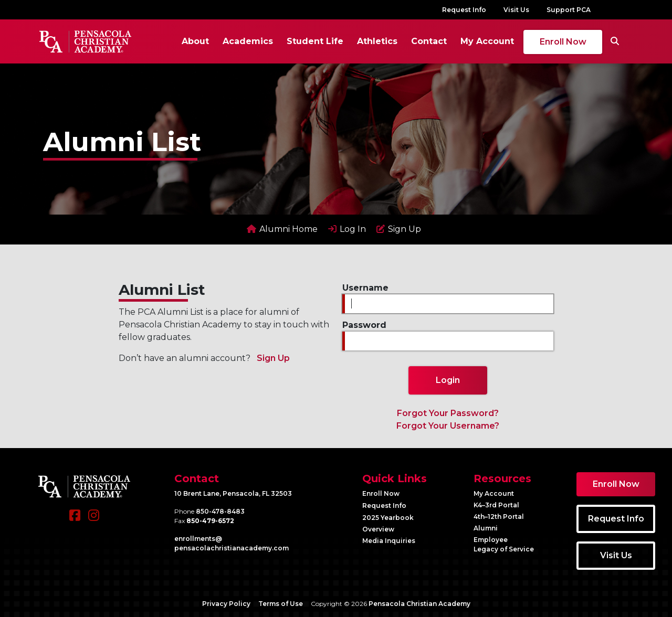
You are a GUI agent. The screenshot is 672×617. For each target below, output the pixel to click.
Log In (347, 229)
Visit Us (516, 10)
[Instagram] (94, 520)
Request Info (464, 10)
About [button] (195, 41)
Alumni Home (282, 229)
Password (364, 325)
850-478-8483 (220, 511)
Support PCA (569, 10)
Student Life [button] (315, 41)
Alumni (486, 528)
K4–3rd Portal (496, 505)
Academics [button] (248, 41)
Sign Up (399, 229)
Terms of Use (281, 604)
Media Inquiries (389, 541)
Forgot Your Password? (448, 413)
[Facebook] (75, 520)
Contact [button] (429, 41)
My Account (487, 41)
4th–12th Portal (499, 517)
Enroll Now (563, 42)
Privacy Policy (226, 604)
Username (365, 288)
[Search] (615, 41)
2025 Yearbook (388, 518)
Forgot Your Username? (448, 426)
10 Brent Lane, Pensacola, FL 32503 (233, 493)
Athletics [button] (377, 41)
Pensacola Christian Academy (419, 604)
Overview (378, 529)
